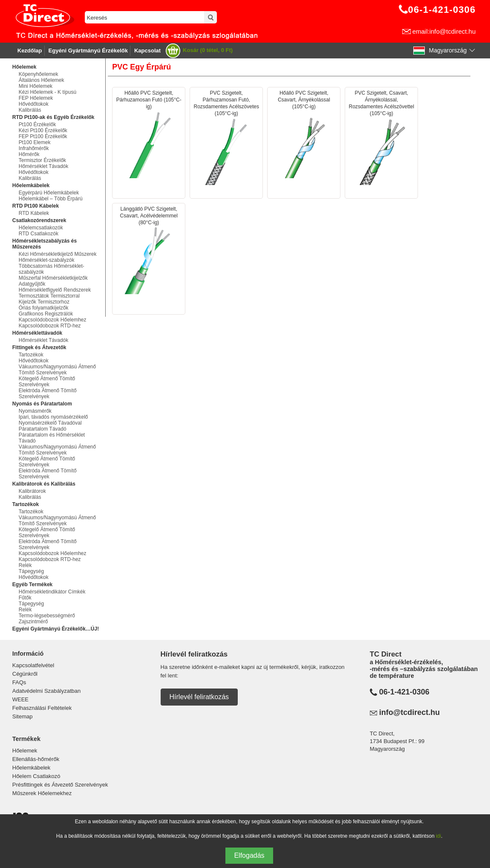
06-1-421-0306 (404, 692)
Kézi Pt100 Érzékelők (43, 130)
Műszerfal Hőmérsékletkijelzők (53, 278)
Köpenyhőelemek (39, 74)
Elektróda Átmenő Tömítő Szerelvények (48, 393)
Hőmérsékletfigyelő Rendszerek (55, 290)
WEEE (20, 699)
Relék (25, 565)
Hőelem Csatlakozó (36, 776)
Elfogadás (249, 855)
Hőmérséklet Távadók (44, 166)
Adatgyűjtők (32, 284)
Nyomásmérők (35, 411)
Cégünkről (25, 674)
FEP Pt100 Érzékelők (43, 136)
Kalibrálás (30, 110)
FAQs (19, 682)
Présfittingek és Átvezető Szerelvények (60, 785)
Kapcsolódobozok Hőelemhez (53, 320)
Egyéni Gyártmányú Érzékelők (88, 51)
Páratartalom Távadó (43, 429)
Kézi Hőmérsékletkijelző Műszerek (58, 254)
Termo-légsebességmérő (47, 616)
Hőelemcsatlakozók (41, 228)
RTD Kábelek (34, 213)
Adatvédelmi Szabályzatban (46, 691)
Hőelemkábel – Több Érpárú (51, 199)
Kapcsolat (147, 51)
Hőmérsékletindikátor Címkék (52, 592)
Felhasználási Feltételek (42, 708)
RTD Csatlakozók (39, 234)
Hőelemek (25, 751)
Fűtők (25, 598)
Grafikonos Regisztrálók (46, 314)
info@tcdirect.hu (410, 712)
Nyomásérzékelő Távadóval (50, 423)
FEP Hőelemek (36, 98)
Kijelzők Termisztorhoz (44, 302)
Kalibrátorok (32, 491)
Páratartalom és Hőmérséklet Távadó (52, 438)
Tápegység (31, 571)
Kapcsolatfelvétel (33, 665)
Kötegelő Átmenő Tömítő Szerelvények (47, 382)
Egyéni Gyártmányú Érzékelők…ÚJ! (56, 629)
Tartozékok (31, 355)
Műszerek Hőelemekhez (42, 793)
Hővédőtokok (34, 104)
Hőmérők (29, 154)
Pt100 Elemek (35, 142)
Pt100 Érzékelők (37, 124)
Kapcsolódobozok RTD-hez (50, 326)
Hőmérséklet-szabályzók (47, 260)
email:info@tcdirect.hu (444, 31)
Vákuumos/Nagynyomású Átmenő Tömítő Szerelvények (57, 370)
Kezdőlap (30, 51)
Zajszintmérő (33, 622)
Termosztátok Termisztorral (49, 296)
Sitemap (23, 716)
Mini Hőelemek (36, 86)
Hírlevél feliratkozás (199, 697)
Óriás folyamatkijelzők (44, 308)
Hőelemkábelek (32, 768)
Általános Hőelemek (42, 80)
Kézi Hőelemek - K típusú (48, 92)
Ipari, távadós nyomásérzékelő (53, 417)
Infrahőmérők (34, 148)
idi (438, 836)
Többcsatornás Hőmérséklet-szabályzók (52, 269)
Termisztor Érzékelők (42, 160)
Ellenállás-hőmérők (36, 759)
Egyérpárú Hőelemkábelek (49, 193)
